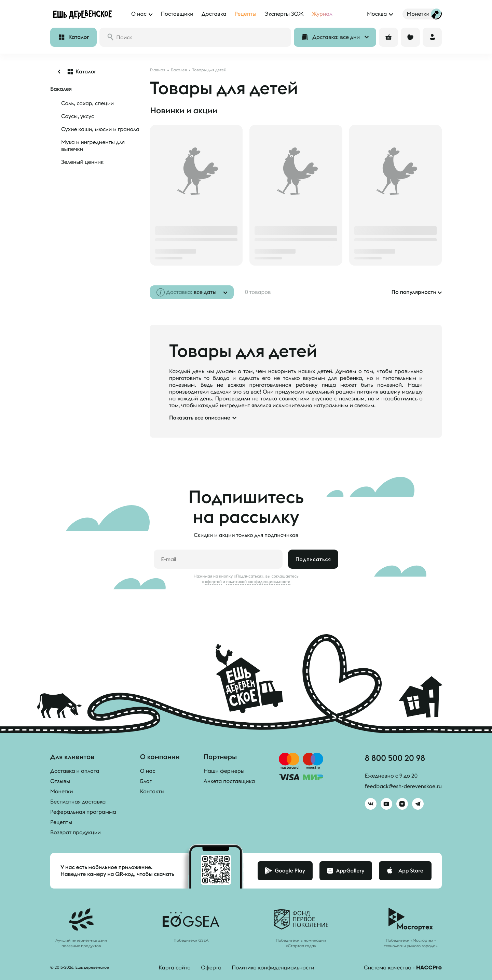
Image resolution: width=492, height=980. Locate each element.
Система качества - (403, 968)
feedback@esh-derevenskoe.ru (403, 786)
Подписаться (313, 559)
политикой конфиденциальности (258, 582)
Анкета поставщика (229, 781)
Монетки (62, 792)
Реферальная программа (83, 812)
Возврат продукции (76, 833)
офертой (213, 582)
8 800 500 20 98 (395, 758)
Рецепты (61, 822)
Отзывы (60, 781)
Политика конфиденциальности (273, 968)
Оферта (211, 968)
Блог (146, 781)
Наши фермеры (224, 771)
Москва (377, 14)
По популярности (414, 292)
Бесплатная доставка (78, 802)
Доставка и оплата (75, 771)
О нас (148, 771)
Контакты (152, 792)
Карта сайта (175, 968)
